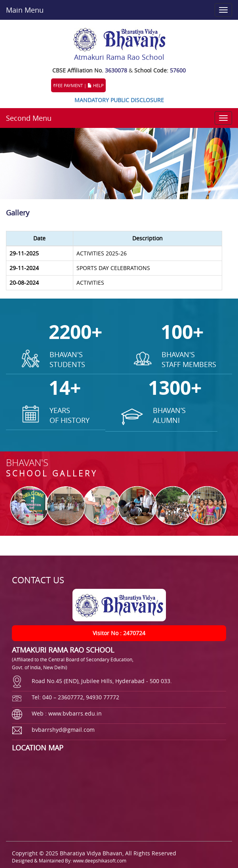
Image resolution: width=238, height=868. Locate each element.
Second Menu (29, 118)
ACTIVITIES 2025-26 (102, 253)
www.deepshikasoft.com (100, 860)
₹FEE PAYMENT (68, 85)
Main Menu (25, 10)
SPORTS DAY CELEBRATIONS (113, 268)
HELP (96, 85)
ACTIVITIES (90, 283)
